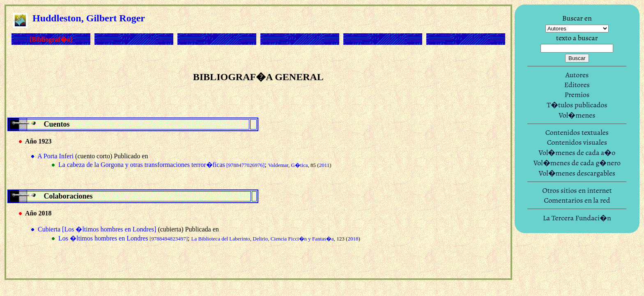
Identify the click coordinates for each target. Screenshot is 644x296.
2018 (353, 239)
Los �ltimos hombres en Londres (123, 238)
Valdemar (278, 165)
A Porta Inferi (55, 156)
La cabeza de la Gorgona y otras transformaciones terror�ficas (161, 165)
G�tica (299, 165)
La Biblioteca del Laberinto (221, 239)
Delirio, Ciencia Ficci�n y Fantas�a (293, 239)
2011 (324, 165)
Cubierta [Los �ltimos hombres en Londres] (97, 229)
